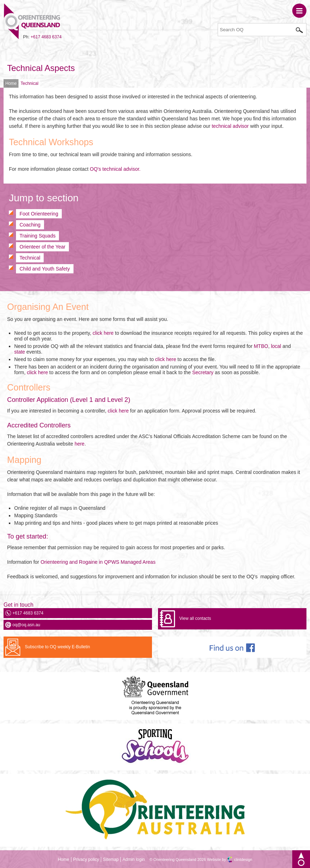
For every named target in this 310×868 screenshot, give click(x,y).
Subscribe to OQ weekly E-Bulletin (57, 647)
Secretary (203, 372)
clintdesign (243, 859)
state (20, 352)
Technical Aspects (41, 68)
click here (103, 333)
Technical (29, 83)
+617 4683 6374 (46, 37)
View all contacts (195, 618)
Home (11, 83)
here (80, 444)
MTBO (261, 346)
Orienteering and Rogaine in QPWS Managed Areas (98, 562)
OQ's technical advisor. (115, 169)
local (276, 346)
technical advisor (230, 126)
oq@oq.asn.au (26, 625)
